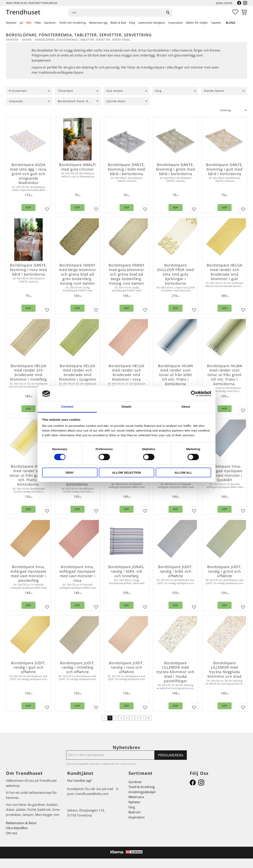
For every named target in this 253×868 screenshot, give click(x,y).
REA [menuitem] (29, 23)
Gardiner (135, 782)
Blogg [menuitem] (230, 23)
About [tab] (186, 407)
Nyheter (135, 802)
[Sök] (168, 13)
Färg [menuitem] (132, 23)
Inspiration (137, 817)
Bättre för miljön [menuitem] (197, 23)
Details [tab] (126, 407)
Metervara (136, 797)
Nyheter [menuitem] (11, 23)
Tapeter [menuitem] (216, 23)
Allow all (183, 472)
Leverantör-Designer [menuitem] (152, 23)
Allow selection (127, 472)
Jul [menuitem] (21, 23)
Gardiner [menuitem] (50, 23)
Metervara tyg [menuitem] (98, 23)
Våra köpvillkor (17, 828)
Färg (132, 807)
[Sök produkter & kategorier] (116, 13)
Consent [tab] (67, 407)
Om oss (12, 833)
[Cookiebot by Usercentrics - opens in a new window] (194, 394)
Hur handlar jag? (80, 781)
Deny (70, 472)
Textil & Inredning (142, 787)
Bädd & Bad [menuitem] (118, 23)
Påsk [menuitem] (38, 23)
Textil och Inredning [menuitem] (72, 23)
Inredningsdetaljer (142, 792)
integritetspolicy (128, 764)
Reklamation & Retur (21, 823)
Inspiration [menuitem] (176, 23)
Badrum (135, 812)
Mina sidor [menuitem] (224, 3)
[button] (235, 12)
